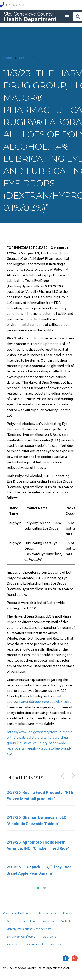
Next (73, 776)
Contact (65, 921)
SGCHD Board (35, 945)
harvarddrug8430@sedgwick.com (45, 702)
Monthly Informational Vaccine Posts (29, 929)
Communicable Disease (18, 914)
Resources (13, 945)
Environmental (48, 914)
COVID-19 (55, 945)
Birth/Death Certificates (21, 937)
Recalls (25, 58)
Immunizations (27, 921)
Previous (63, 776)
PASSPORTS (49, 937)
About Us (48, 921)
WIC (9, 921)
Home (8, 58)
